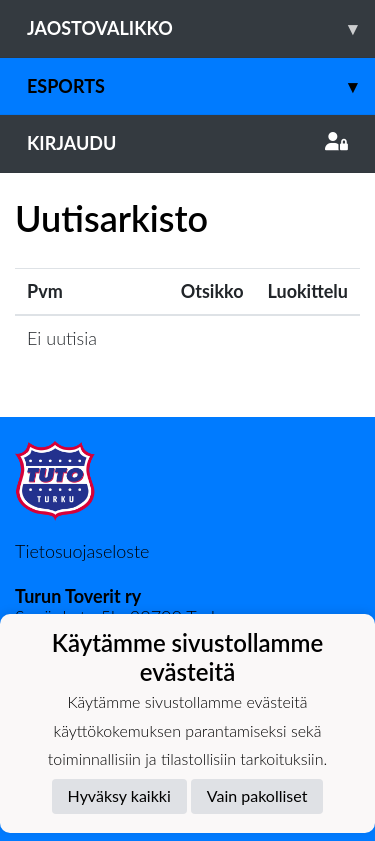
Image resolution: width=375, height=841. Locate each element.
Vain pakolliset (257, 795)
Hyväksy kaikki (119, 795)
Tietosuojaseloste (82, 551)
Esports (201, 86)
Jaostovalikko (201, 28)
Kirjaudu (187, 143)
